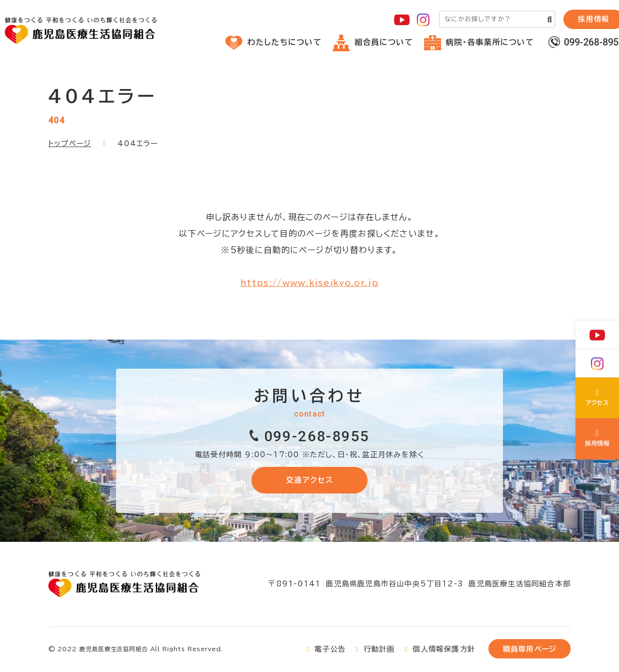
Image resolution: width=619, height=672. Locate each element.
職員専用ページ (530, 650)
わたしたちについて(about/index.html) (597, 399)
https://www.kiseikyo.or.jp (309, 283)
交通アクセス (309, 480)
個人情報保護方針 (444, 650)
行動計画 (379, 650)
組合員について (373, 42)
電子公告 (330, 650)
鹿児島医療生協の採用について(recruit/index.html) (597, 439)
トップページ (70, 143)
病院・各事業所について (479, 42)
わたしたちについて (273, 42)
